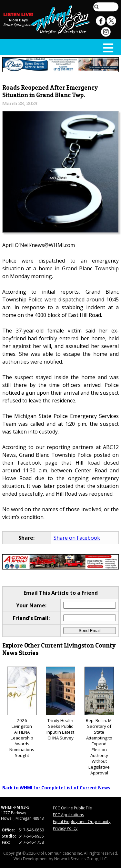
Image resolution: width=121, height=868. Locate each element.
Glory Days (18, 20)
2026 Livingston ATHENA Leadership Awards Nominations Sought (22, 712)
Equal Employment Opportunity (82, 822)
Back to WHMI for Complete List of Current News (56, 788)
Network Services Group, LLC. (81, 859)
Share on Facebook (77, 538)
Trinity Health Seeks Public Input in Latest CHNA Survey (60, 704)
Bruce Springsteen (18, 25)
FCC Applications (68, 815)
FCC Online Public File (72, 808)
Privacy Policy (65, 828)
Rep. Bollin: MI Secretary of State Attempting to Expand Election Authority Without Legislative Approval (99, 721)
